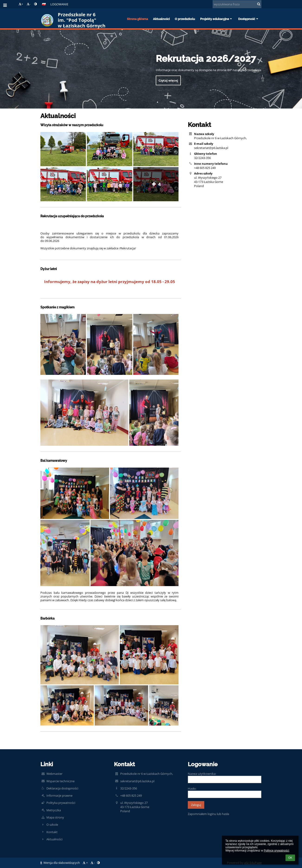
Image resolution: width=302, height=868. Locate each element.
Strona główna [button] (137, 19)
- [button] (29, 4)
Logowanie (59, 4)
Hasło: (192, 789)
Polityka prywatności (61, 803)
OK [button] (290, 858)
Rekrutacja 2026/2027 (206, 58)
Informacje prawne (59, 795)
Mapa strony (55, 817)
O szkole (52, 825)
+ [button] (21, 4)
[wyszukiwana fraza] (237, 4)
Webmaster (54, 774)
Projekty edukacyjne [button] (217, 19)
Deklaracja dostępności (62, 788)
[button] (44, 4)
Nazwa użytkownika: (202, 774)
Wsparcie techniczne (60, 781)
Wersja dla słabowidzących (60, 863)
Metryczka (54, 810)
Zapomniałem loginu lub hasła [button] (208, 814)
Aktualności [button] (161, 19)
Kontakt (52, 832)
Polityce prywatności (276, 851)
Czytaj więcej (168, 80)
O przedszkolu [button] (185, 19)
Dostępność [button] (249, 19)
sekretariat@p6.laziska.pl (211, 148)
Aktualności (54, 839)
